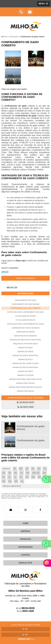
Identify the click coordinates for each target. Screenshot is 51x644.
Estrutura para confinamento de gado (25, 312)
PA (4, 477)
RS (4, 473)
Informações (26, 293)
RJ (15, 469)
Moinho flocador (26, 375)
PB (39, 477)
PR (39, 469)
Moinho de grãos (25, 352)
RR (16, 481)
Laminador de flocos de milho (26, 328)
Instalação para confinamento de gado (26, 324)
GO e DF (36, 473)
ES (27, 469)
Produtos (26, 539)
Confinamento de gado (26, 300)
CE (21, 473)
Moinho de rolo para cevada (26, 363)
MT (27, 477)
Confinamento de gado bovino (26, 304)
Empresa (25, 531)
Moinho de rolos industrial (26, 367)
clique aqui (20, 261)
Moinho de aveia (25, 348)
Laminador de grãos (25, 332)
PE (10, 473)
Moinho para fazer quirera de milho (25, 387)
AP (21, 477)
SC (45, 469)
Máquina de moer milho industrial (26, 340)
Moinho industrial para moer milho (26, 379)
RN (4, 481)
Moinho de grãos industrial (26, 356)
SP (33, 469)
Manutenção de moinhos (25, 336)
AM (44, 473)
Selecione (6, 469)
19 (25, 402)
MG (21, 469)
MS (33, 477)
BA (15, 473)
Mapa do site (26, 563)
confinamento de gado (16, 106)
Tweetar (5, 272)
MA (28, 473)
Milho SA (12, 288)
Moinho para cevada (26, 383)
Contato (25, 555)
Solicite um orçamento (26, 278)
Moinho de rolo (26, 360)
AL (15, 477)
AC (9, 477)
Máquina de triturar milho (25, 344)
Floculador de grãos (26, 316)
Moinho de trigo (25, 371)
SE (22, 481)
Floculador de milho (26, 320)
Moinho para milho (26, 391)
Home (26, 523)
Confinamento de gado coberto (25, 308)
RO (10, 481)
